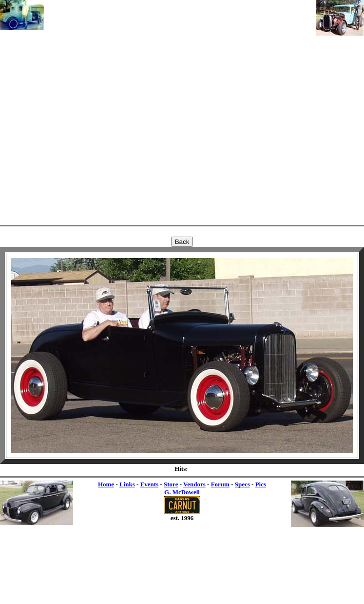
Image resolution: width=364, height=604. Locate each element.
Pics (261, 484)
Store (171, 484)
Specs (242, 484)
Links (127, 484)
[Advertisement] (180, 111)
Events (150, 484)
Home (106, 484)
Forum (220, 484)
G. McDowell (182, 492)
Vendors (194, 484)
